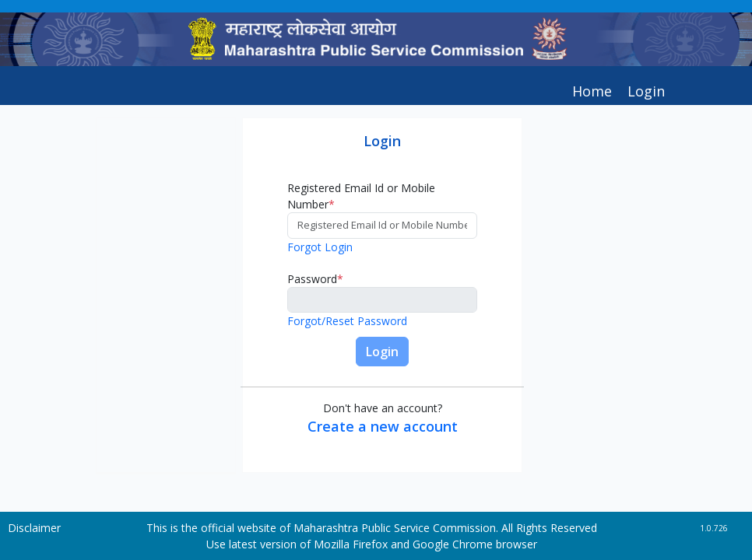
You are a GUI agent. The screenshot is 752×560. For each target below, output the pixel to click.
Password (315, 279)
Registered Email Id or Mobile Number (361, 196)
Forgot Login (320, 247)
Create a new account (383, 426)
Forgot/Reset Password (347, 321)
